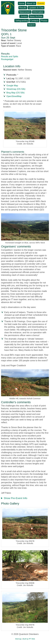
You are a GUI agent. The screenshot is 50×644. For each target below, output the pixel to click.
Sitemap (18, 639)
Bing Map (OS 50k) (15, 93)
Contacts (34, 21)
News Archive (36, 16)
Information (38, 12)
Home (22, 3)
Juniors (24, 16)
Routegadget (7, 59)
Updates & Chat (36, 8)
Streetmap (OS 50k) (16, 89)
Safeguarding (22, 21)
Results (23, 8)
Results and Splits (10, 56)
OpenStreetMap (14, 96)
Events (41, 3)
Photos (44, 21)
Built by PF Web (29, 639)
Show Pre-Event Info (15, 498)
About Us (31, 3)
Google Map (12, 86)
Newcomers (25, 12)
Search (31, 25)
